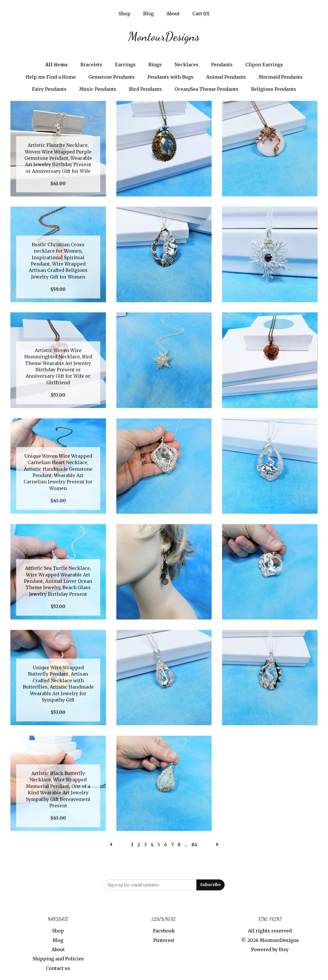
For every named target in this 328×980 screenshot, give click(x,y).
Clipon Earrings (264, 65)
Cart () (201, 14)
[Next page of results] (217, 845)
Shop (125, 14)
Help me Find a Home (51, 77)
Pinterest (164, 940)
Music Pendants (98, 89)
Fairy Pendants (49, 89)
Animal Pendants (226, 77)
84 (194, 845)
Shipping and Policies (58, 959)
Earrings (125, 65)
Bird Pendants (145, 89)
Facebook (164, 931)
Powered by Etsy (270, 949)
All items (56, 65)
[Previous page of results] (112, 845)
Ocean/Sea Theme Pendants (206, 89)
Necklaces (186, 65)
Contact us (58, 968)
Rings (155, 65)
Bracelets (91, 65)
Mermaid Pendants (281, 77)
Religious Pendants (274, 89)
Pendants (222, 65)
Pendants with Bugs (170, 77)
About (173, 14)
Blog (148, 14)
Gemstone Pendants (112, 77)
